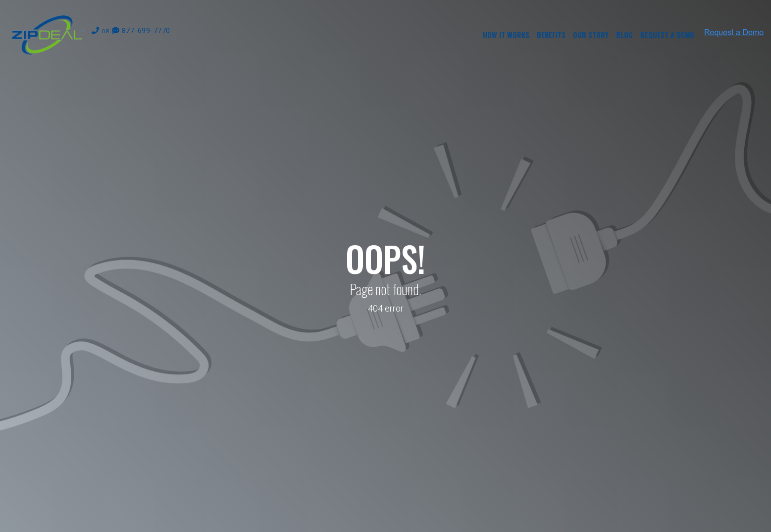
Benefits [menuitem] (551, 35)
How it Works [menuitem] (506, 35)
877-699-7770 (131, 31)
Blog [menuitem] (624, 35)
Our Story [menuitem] (591, 35)
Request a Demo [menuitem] (667, 35)
